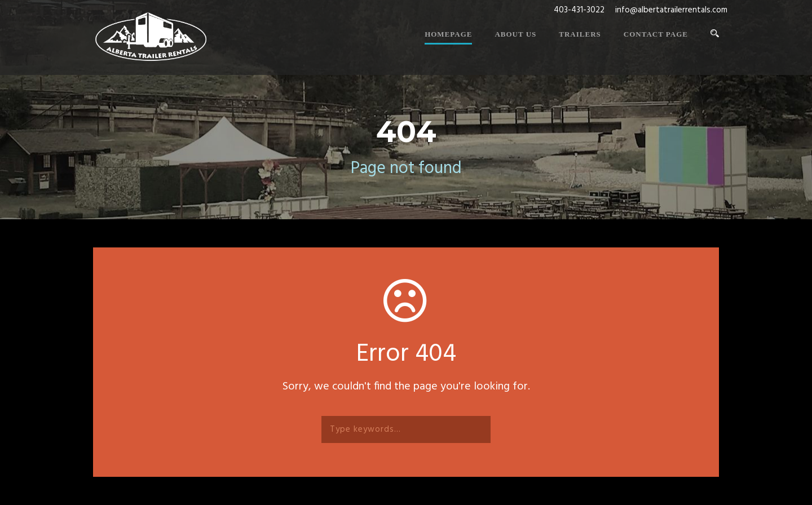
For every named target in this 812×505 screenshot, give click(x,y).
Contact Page (656, 34)
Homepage (448, 34)
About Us (515, 34)
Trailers (580, 34)
